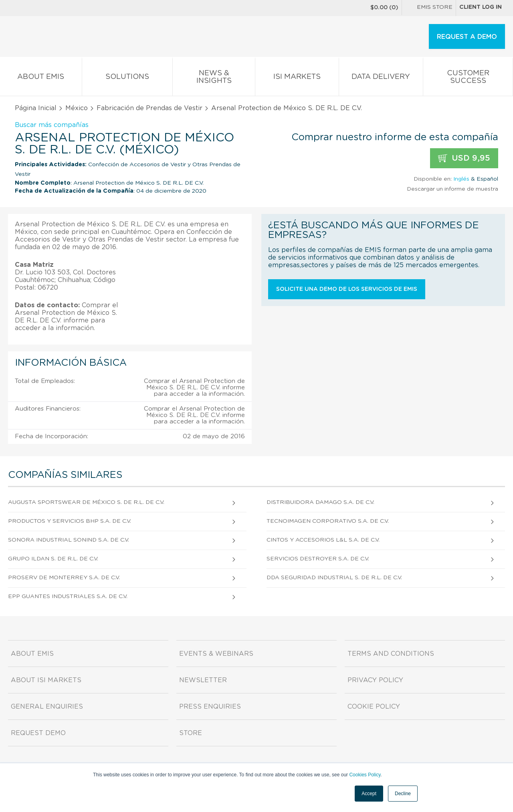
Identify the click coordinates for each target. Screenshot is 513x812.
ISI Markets (297, 78)
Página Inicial (36, 108)
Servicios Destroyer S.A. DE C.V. (318, 559)
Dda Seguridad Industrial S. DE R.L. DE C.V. (334, 578)
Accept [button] (369, 794)
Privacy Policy (375, 680)
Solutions (127, 78)
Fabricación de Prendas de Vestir (149, 108)
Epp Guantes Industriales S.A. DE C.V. (68, 596)
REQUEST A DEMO (467, 37)
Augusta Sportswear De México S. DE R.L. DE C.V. (86, 502)
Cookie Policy (374, 707)
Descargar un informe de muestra (452, 189)
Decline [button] (403, 794)
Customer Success (468, 79)
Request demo (38, 733)
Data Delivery (381, 78)
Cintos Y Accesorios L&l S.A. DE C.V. (323, 540)
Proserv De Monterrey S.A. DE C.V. (64, 578)
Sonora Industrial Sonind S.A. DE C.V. (69, 540)
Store (191, 733)
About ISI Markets (46, 680)
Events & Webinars (216, 654)
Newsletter (203, 680)
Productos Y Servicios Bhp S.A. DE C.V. (70, 521)
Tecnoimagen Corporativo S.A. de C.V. (328, 521)
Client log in (481, 7)
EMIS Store (429, 8)
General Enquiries (47, 707)
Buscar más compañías (52, 125)
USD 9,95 (464, 158)
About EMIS (41, 78)
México (77, 108)
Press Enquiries (210, 707)
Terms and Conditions (391, 654)
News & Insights (214, 79)
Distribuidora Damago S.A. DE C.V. (320, 502)
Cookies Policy (365, 775)
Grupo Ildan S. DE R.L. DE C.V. (53, 559)
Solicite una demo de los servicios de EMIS (347, 289)
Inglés (461, 179)
